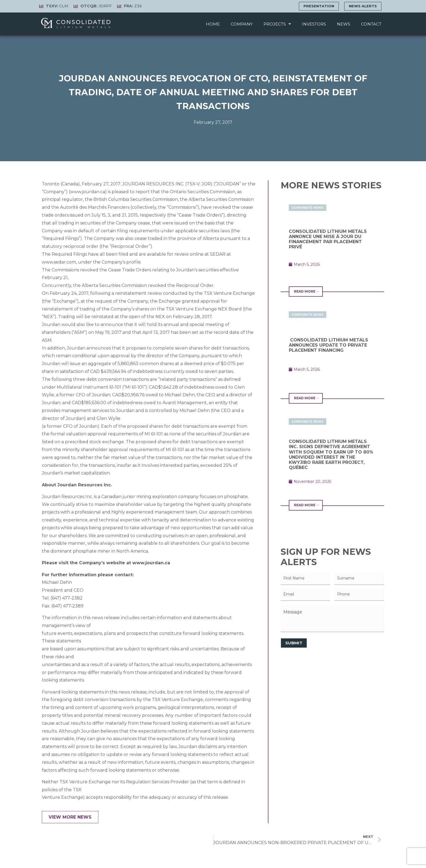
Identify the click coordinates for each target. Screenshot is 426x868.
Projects (277, 24)
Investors (314, 24)
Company (242, 24)
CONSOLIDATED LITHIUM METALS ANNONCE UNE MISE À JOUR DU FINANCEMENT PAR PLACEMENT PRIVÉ (328, 239)
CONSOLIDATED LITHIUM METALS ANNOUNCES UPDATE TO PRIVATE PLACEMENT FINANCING (328, 345)
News (344, 24)
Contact (371, 24)
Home (213, 24)
